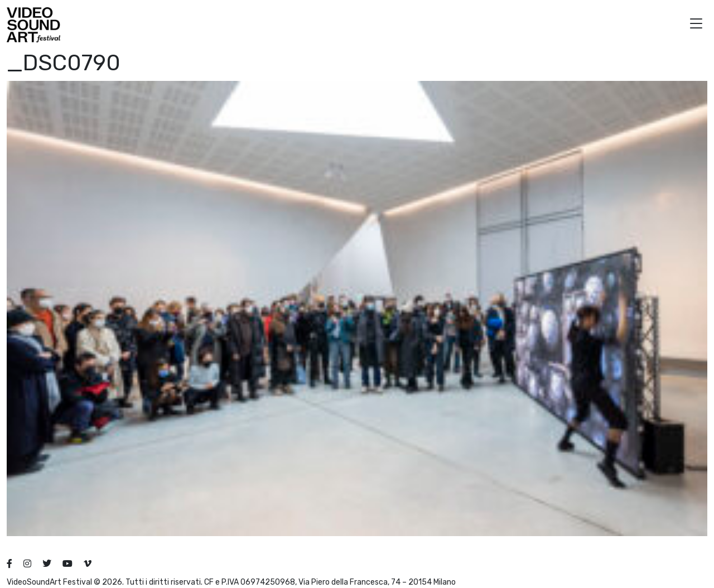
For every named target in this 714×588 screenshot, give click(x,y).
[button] (696, 25)
